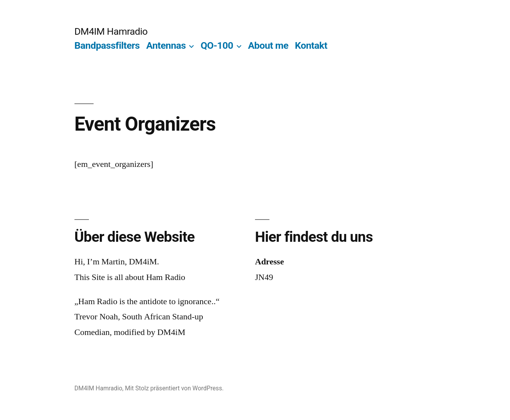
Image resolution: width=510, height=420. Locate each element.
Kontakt (311, 45)
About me (268, 45)
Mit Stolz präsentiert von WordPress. (174, 388)
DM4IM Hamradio (111, 31)
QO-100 (217, 45)
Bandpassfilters (107, 45)
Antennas (166, 45)
